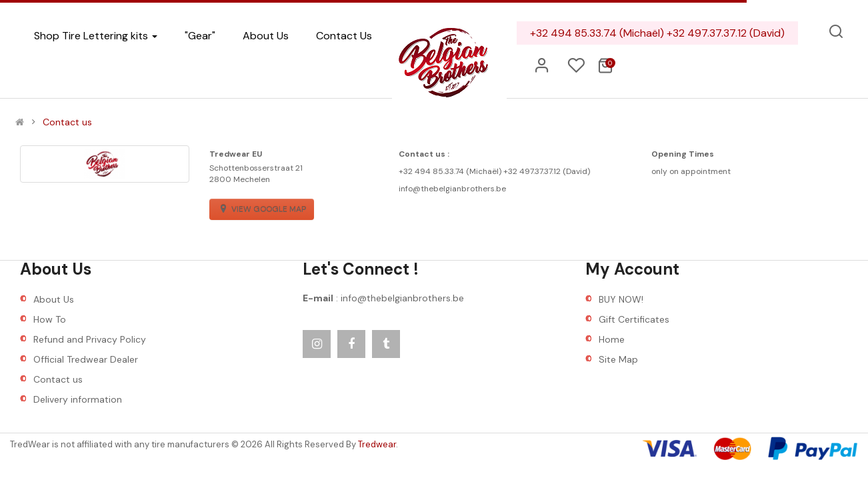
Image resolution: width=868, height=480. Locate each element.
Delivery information (78, 399)
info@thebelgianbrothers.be (402, 298)
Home (612, 339)
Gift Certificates (634, 319)
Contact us (67, 122)
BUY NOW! (621, 299)
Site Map (618, 359)
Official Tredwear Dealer (86, 359)
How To (50, 319)
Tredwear (377, 444)
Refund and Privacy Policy (90, 339)
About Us (54, 299)
